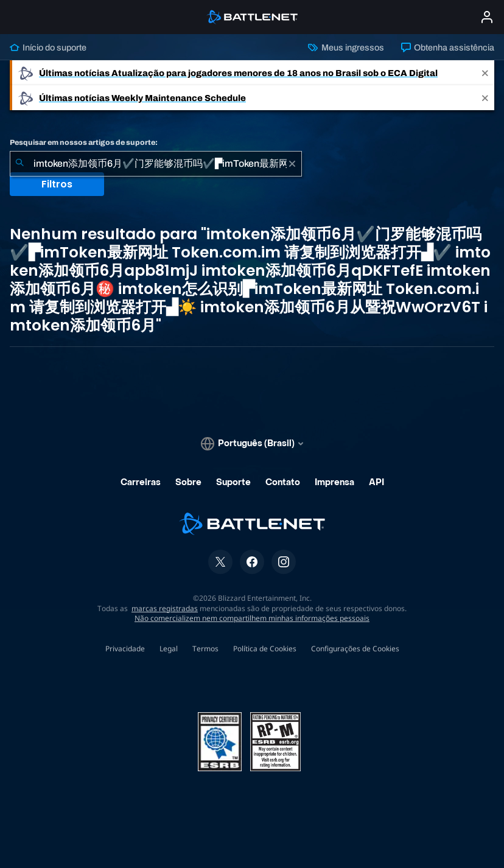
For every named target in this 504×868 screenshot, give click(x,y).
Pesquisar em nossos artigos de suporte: (84, 142)
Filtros (57, 184)
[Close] (485, 73)
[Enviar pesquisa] (19, 164)
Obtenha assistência (448, 47)
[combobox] (156, 164)
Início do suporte (48, 47)
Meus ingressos (346, 47)
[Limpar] (292, 164)
